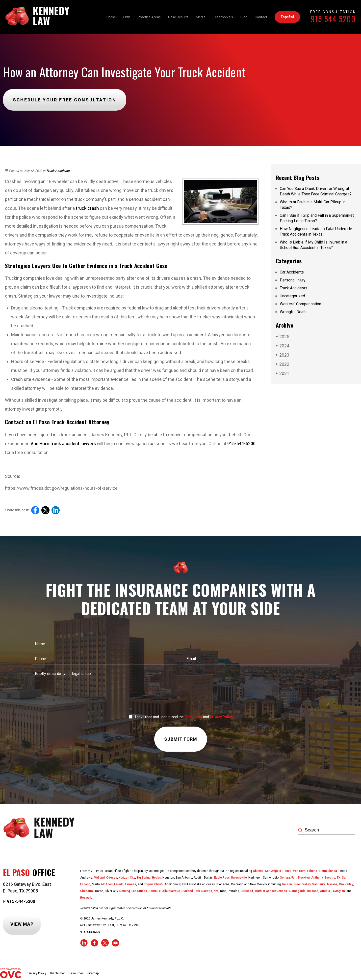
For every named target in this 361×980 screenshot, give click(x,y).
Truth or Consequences (271, 891)
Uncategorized (292, 296)
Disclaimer (193, 717)
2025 (283, 337)
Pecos (287, 871)
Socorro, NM (210, 891)
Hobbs (156, 878)
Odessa (112, 878)
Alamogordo (297, 891)
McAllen (107, 884)
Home (111, 17)
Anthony (317, 878)
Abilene (258, 871)
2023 (283, 355)
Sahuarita (319, 884)
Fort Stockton (301, 878)
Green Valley (302, 884)
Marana (332, 884)
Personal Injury (293, 280)
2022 (283, 364)
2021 (283, 373)
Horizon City (127, 878)
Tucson (287, 884)
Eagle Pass (222, 878)
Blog (244, 17)
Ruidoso (313, 891)
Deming (125, 891)
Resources (76, 973)
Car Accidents (292, 272)
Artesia (325, 891)
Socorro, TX (332, 878)
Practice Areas (149, 17)
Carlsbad (247, 891)
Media (201, 17)
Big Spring (144, 878)
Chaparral (87, 891)
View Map (22, 924)
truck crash (87, 208)
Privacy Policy (221, 717)
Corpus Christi (153, 884)
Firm (127, 17)
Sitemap (93, 973)
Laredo (119, 884)
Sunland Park (191, 891)
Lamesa (131, 884)
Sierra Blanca (328, 871)
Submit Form (181, 739)
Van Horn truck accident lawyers (63, 444)
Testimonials (223, 17)
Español (287, 17)
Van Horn (299, 871)
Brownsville (239, 878)
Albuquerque (171, 891)
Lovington (338, 891)
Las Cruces (139, 891)
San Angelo (273, 871)
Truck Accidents (58, 171)
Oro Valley (346, 884)
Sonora (285, 878)
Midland (99, 878)
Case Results (178, 17)
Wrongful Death (293, 312)
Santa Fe (155, 891)
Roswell (86, 898)
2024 (283, 346)
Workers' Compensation (300, 304)
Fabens (312, 871)
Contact (261, 17)
